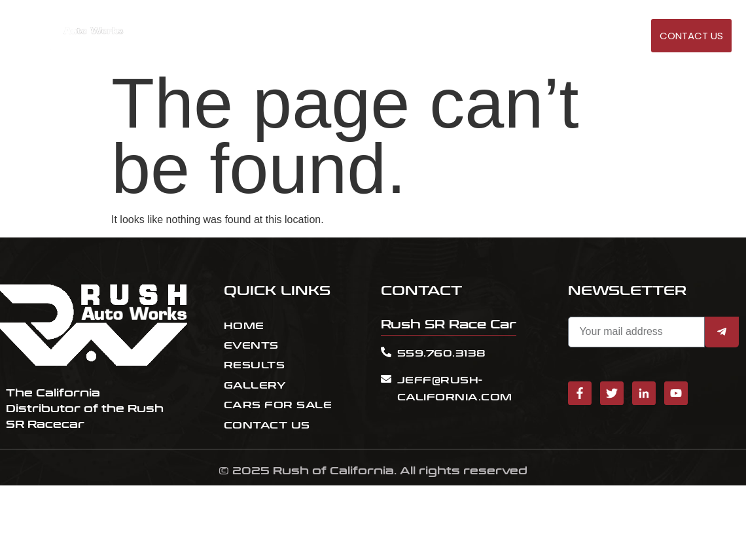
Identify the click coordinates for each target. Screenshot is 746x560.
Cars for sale (561, 36)
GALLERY (627, 36)
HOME (415, 36)
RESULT (499, 36)
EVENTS (455, 36)
